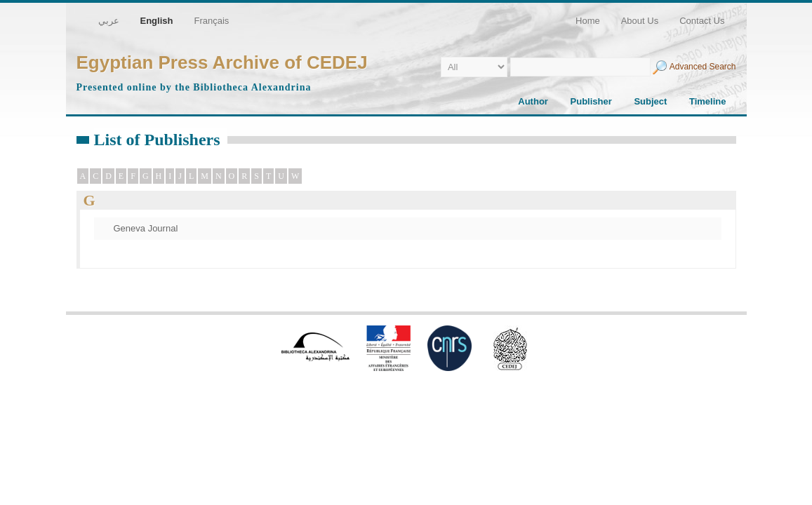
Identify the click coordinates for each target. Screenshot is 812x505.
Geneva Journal (146, 228)
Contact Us (702, 21)
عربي (109, 21)
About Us (640, 21)
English (157, 21)
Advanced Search (703, 67)
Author (533, 101)
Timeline (708, 101)
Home (588, 21)
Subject (650, 101)
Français (211, 21)
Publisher (591, 101)
